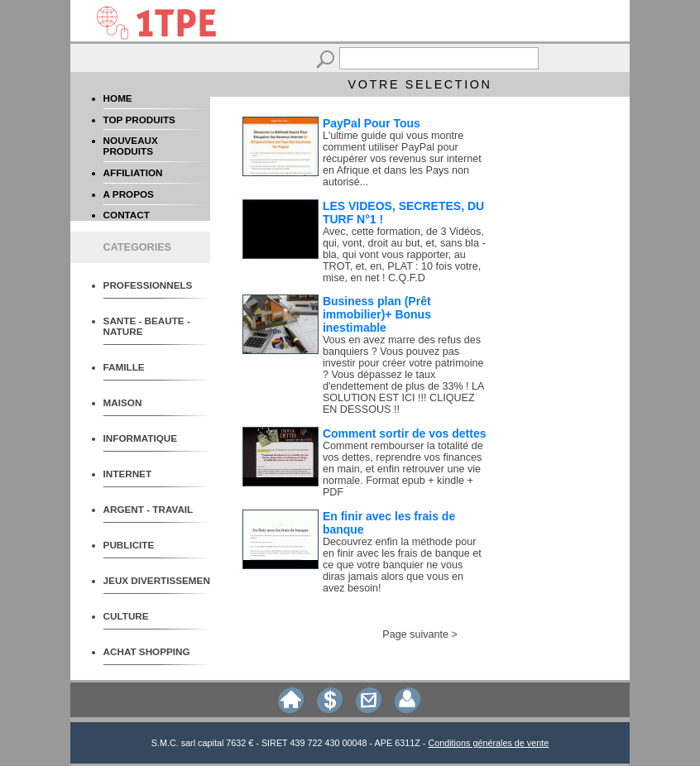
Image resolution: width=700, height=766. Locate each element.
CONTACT (127, 215)
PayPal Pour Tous (372, 123)
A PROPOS (129, 194)
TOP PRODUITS (139, 120)
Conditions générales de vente (488, 743)
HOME (118, 98)
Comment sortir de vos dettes (405, 433)
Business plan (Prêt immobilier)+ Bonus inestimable (377, 314)
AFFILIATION (133, 172)
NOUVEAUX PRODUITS (131, 146)
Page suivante (415, 634)
